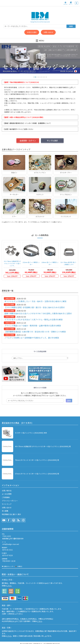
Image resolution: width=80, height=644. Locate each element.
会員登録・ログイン (28, 141)
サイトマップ (7, 504)
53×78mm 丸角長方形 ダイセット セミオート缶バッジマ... (12, 263)
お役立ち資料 (32, 32)
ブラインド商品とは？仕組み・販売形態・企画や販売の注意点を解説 (33, 326)
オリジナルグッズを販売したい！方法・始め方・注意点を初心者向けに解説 (35, 301)
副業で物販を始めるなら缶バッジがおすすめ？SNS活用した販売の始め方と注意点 (38, 313)
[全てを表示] (27, 423)
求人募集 (5, 511)
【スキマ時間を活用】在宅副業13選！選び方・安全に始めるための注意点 (35, 307)
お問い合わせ (48, 32)
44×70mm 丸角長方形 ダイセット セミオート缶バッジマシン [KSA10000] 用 (43, 446)
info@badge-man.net (11, 544)
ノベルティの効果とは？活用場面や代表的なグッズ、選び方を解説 (32, 338)
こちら (9, 586)
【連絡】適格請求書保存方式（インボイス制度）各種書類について (27, 123)
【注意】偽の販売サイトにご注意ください (18, 129)
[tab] (34, 77)
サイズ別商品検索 (40, 351)
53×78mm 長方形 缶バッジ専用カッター (69, 263)
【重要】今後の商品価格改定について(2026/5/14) (21, 82)
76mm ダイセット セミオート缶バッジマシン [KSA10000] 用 (37, 460)
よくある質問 (7, 494)
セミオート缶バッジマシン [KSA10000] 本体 (31, 433)
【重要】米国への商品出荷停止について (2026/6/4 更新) (23, 117)
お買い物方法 (7, 491)
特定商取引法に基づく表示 (11, 514)
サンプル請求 (52, 141)
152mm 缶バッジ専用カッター (31, 263)
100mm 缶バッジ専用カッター (50, 263)
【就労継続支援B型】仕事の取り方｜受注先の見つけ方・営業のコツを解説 (35, 332)
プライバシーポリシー (10, 501)
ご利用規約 (6, 497)
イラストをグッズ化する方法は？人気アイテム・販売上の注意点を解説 (33, 319)
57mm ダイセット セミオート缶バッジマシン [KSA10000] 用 (37, 474)
